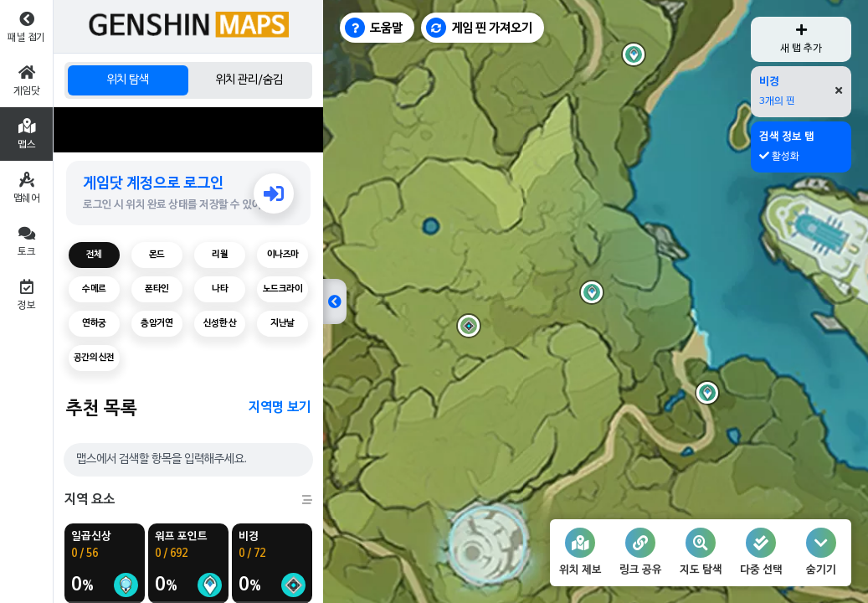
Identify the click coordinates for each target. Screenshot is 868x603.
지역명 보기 (280, 408)
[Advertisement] (188, 130)
